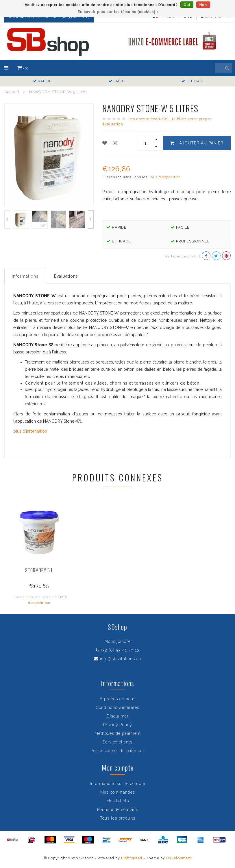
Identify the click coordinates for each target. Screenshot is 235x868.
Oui (187, 5)
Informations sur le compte (118, 784)
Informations (25, 276)
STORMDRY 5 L (39, 570)
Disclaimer (118, 716)
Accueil (12, 92)
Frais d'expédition (165, 177)
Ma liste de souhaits (118, 809)
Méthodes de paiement (118, 733)
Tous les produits (118, 818)
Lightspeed (132, 858)
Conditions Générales (118, 707)
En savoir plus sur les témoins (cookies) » (118, 12)
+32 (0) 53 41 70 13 (120, 650)
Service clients (118, 742)
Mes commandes (118, 792)
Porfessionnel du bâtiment (118, 751)
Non (203, 5)
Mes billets (118, 801)
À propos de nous (118, 699)
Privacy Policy (118, 725)
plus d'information (30, 431)
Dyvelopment (179, 858)
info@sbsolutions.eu (121, 659)
